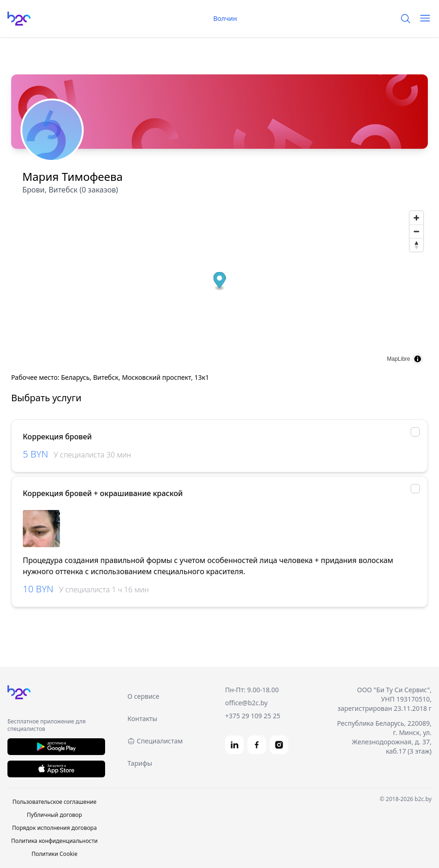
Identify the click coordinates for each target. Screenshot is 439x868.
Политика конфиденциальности (54, 841)
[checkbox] (415, 432)
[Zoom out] (416, 231)
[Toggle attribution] (418, 359)
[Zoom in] (416, 218)
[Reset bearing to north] (416, 245)
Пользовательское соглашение (55, 802)
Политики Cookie (55, 854)
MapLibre (399, 359)
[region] (219, 529)
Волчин (219, 19)
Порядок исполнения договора (54, 828)
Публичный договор (55, 815)
